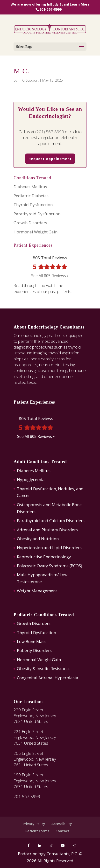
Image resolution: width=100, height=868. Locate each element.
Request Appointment (50, 159)
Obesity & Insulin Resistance (44, 668)
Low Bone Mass (32, 641)
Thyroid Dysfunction (33, 205)
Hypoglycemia (31, 479)
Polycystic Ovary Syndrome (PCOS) (50, 566)
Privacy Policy (34, 824)
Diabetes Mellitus (30, 187)
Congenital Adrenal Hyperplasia (48, 678)
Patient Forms (37, 831)
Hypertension (30, 548)
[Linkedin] (40, 846)
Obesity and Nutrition (38, 539)
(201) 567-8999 (50, 132)
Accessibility (62, 824)
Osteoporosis (30, 505)
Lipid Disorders (67, 548)
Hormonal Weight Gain (36, 232)
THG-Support (28, 80)
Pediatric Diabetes (31, 196)
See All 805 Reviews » (50, 276)
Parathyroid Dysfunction (37, 214)
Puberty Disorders (34, 650)
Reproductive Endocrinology (44, 557)
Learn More (80, 4)
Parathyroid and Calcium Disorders (51, 521)
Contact (62, 831)
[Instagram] (74, 846)
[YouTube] (63, 846)
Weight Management (37, 591)
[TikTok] (51, 846)
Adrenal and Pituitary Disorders (47, 530)
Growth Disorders (30, 223)
